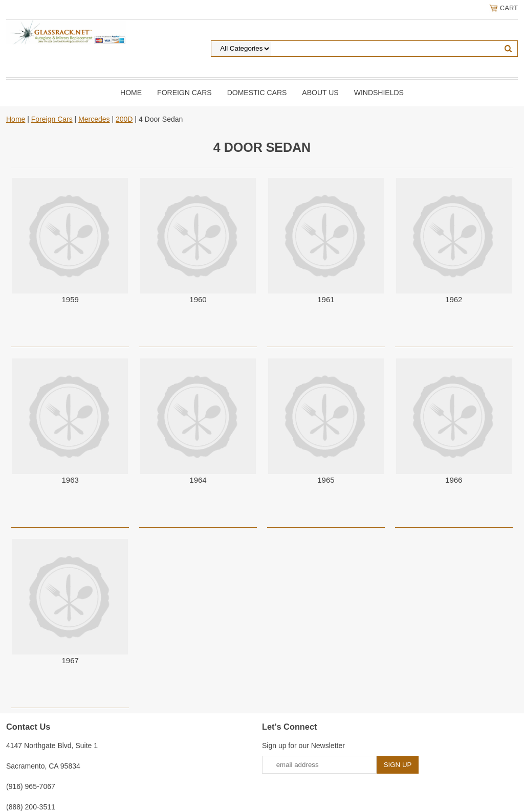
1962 (454, 299)
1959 (70, 299)
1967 (70, 660)
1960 (198, 299)
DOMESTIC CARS (257, 93)
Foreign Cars (184, 93)
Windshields (379, 93)
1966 (454, 480)
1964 (198, 480)
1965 (326, 480)
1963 (70, 480)
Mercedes (94, 119)
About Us (320, 93)
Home (131, 93)
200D (124, 119)
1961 (326, 299)
